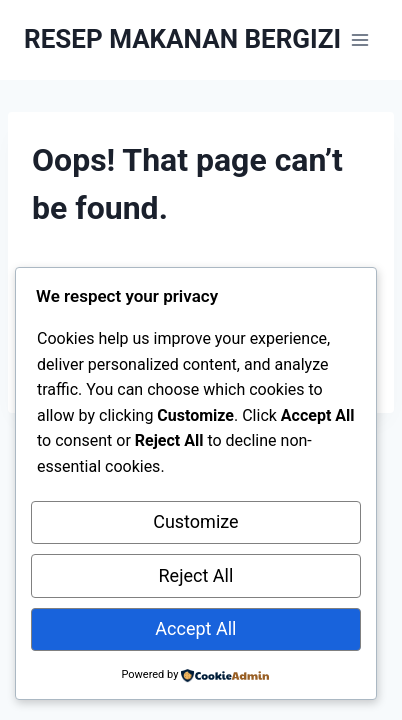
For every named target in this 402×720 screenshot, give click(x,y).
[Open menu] (359, 39)
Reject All (196, 575)
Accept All (195, 628)
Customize (195, 521)
